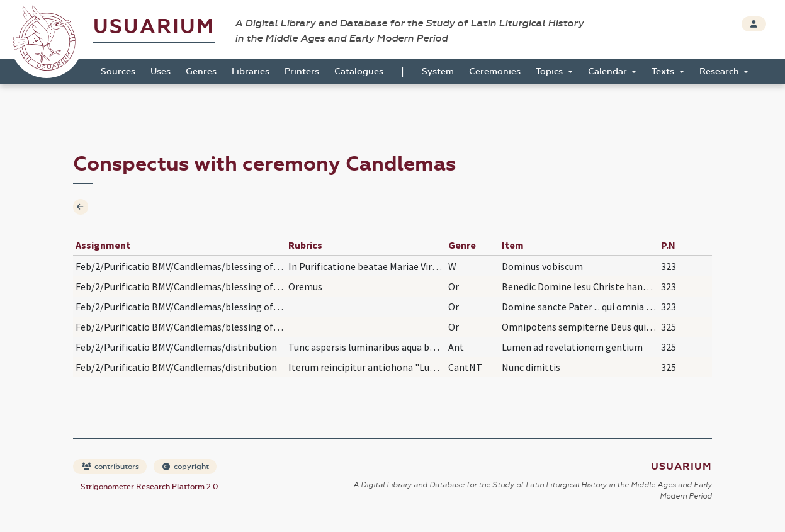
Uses (161, 71)
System (438, 71)
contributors (110, 467)
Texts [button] (664, 71)
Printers (302, 71)
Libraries (251, 71)
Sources (118, 71)
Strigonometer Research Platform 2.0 (149, 487)
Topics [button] (551, 71)
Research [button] (720, 71)
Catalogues (359, 71)
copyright (186, 467)
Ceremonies (495, 71)
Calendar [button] (609, 71)
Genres (201, 71)
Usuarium (154, 27)
